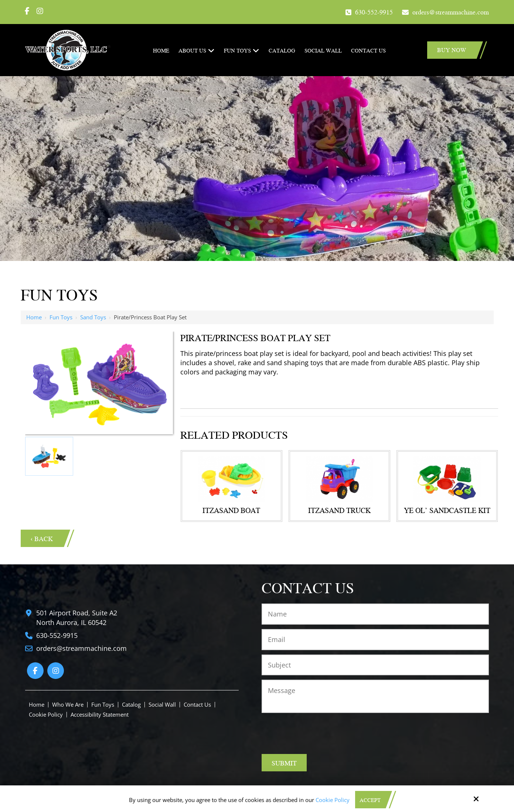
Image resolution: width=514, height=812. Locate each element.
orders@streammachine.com (451, 12)
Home (34, 317)
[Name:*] (375, 614)
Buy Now (452, 50)
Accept (370, 800)
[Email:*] (375, 640)
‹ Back (42, 538)
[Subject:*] (375, 665)
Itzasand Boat (231, 510)
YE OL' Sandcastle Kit (447, 510)
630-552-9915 (374, 12)
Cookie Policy (333, 800)
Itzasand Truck (339, 510)
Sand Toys (93, 317)
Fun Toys (61, 317)
